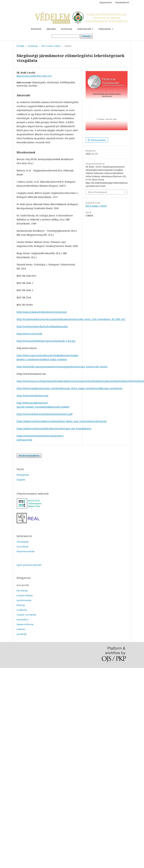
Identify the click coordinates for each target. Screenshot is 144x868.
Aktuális (51, 29)
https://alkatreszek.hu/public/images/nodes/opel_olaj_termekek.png (54, 428)
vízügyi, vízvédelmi (26, 615)
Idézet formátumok (97, 192)
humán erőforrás (25, 624)
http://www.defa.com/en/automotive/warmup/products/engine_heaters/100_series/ (62, 367)
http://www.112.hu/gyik (29, 334)
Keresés (87, 36)
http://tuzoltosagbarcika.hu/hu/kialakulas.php (42, 326)
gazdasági (22, 634)
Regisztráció (106, 2)
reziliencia (22, 610)
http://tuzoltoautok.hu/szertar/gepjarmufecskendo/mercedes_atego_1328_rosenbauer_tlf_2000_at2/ (71, 319)
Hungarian (23, 475)
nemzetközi (22, 619)
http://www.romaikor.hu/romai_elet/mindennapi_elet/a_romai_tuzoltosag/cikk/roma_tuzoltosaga (70, 388)
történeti (21, 629)
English (21, 480)
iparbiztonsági (24, 600)
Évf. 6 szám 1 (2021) (51, 46)
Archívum (67, 29)
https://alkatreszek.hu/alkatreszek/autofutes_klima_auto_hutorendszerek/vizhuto (62, 421)
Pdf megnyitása (98, 140)
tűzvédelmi (22, 591)
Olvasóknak (23, 542)
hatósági (21, 605)
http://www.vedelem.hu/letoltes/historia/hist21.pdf (45, 414)
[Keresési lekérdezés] (65, 36)
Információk (84, 29)
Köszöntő (36, 29)
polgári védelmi (25, 595)
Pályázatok (105, 29)
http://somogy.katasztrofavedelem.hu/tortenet (42, 312)
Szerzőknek (22, 547)
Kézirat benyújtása (29, 456)
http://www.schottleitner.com (32, 396)
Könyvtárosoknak (25, 551)
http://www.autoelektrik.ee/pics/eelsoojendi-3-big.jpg (46, 341)
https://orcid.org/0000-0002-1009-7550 (34, 76)
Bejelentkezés (122, 2)
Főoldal (20, 46)
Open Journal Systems (29, 565)
